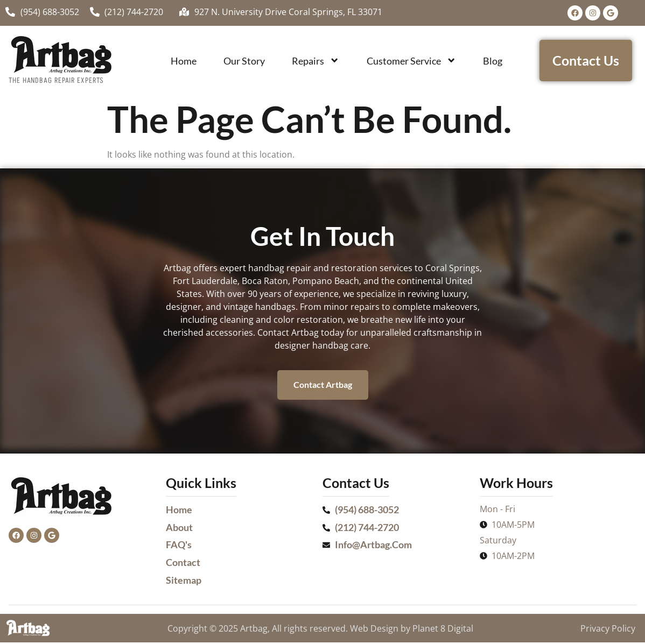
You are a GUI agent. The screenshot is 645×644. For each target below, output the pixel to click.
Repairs (316, 60)
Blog (493, 61)
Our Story (244, 61)
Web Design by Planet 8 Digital (412, 630)
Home (184, 61)
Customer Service (411, 60)
